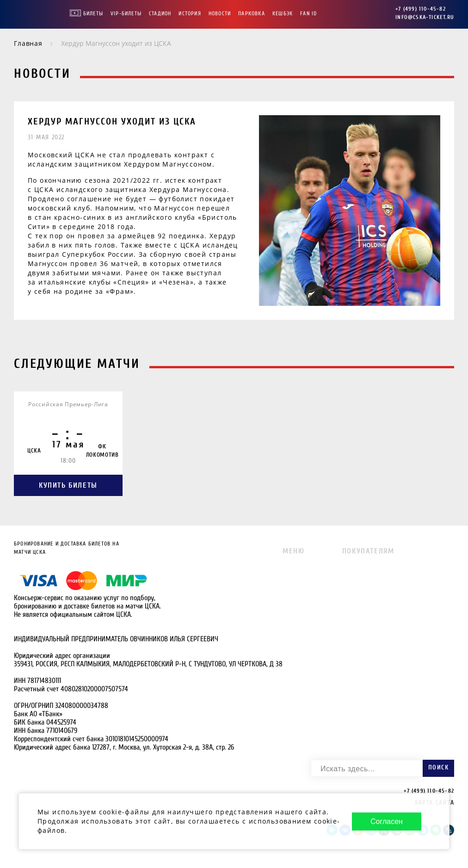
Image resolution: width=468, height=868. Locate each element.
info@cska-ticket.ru (425, 17)
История (190, 13)
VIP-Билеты (126, 13)
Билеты (93, 13)
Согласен (387, 821)
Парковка (252, 13)
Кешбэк (283, 13)
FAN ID (308, 13)
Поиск (438, 767)
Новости (220, 13)
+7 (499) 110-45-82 (421, 9)
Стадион (160, 13)
